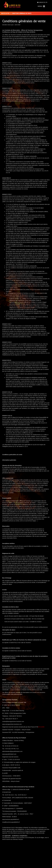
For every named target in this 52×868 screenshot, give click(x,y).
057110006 (41, 727)
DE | (44, 2)
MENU (41, 6)
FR (46, 2)
